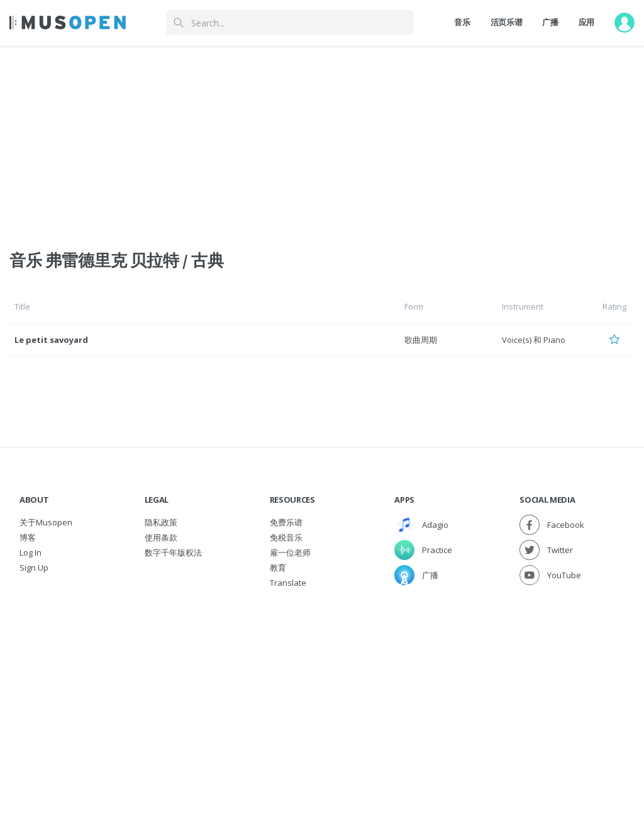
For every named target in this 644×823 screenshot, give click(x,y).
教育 (278, 568)
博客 (28, 537)
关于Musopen (46, 522)
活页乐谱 (507, 22)
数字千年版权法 (173, 552)
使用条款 (161, 537)
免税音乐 (286, 537)
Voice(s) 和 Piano (534, 340)
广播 (550, 22)
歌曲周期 (421, 340)
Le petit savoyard (51, 340)
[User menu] (625, 23)
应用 (586, 22)
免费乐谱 (286, 522)
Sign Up (34, 568)
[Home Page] (68, 23)
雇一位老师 (290, 552)
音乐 (462, 22)
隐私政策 (161, 522)
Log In (31, 552)
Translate (288, 583)
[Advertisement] (322, 685)
